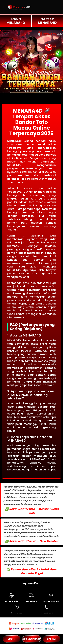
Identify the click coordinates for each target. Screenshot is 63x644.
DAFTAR (51, 639)
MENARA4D (15, 141)
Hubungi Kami (46, 613)
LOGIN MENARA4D (16, 21)
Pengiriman (31, 601)
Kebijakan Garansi (51, 601)
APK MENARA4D (32, 639)
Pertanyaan (17, 613)
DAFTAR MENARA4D (47, 21)
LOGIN (12, 639)
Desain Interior (12, 601)
